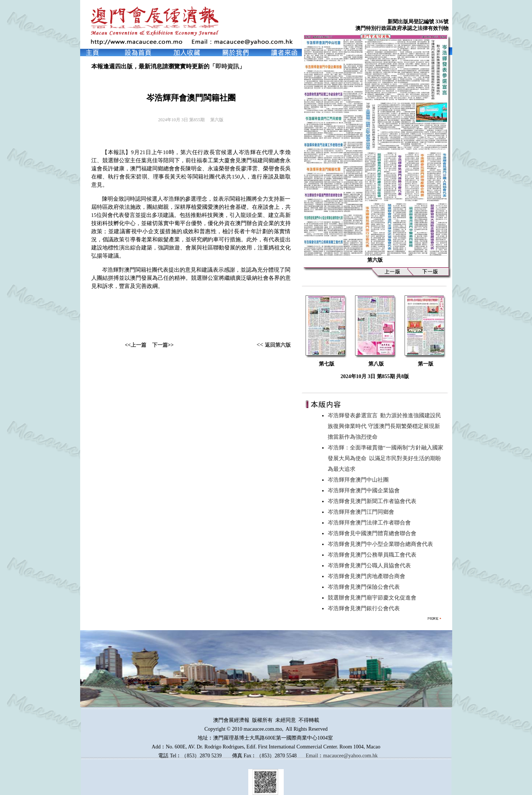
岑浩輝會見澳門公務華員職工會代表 (374, 555)
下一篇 (160, 345)
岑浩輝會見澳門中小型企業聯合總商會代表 (382, 544)
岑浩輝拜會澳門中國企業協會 (365, 490)
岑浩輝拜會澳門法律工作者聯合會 (371, 523)
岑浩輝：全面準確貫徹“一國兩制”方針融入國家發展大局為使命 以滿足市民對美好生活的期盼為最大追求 (386, 458)
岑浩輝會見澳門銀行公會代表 (365, 608)
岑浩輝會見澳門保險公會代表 (365, 587)
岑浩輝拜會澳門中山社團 (360, 480)
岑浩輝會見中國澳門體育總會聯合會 (374, 533)
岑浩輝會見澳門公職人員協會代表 (371, 565)
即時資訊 (227, 66)
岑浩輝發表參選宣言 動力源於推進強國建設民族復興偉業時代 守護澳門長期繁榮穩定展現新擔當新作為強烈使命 (385, 426)
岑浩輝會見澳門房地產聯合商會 (368, 576)
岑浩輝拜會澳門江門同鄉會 (362, 512)
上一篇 (139, 345)
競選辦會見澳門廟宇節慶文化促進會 (374, 598)
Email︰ (314, 756)
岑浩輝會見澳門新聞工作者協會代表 (374, 501)
